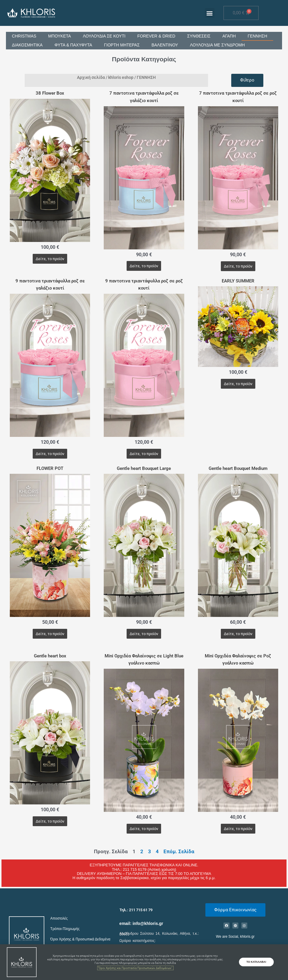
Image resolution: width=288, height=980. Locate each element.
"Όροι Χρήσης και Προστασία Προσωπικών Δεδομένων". (135, 968)
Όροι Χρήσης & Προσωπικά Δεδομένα (80, 940)
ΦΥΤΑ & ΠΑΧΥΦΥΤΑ (74, 45)
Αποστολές (59, 919)
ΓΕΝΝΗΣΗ (258, 36)
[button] (210, 13)
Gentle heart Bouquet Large (144, 468)
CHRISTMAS (24, 36)
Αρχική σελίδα (91, 77)
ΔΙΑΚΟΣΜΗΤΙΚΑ (27, 45)
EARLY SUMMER (238, 281)
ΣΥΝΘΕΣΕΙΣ (200, 36)
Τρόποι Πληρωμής (65, 929)
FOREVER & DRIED (157, 36)
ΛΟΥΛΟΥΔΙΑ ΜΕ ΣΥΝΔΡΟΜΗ (218, 45)
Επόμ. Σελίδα (179, 851)
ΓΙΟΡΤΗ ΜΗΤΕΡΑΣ (122, 45)
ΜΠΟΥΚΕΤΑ (60, 36)
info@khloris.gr (148, 923)
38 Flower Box (50, 93)
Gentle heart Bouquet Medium (238, 468)
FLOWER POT (50, 468)
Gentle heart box (50, 656)
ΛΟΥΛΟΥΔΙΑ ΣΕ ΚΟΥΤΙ (105, 36)
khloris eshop (121, 77)
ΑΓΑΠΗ (230, 36)
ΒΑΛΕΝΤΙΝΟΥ (166, 45)
